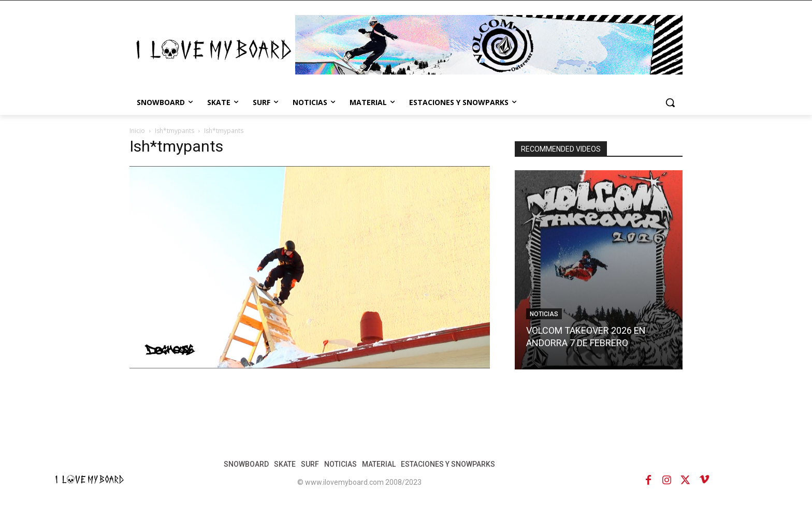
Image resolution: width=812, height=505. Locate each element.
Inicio (137, 131)
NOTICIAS (544, 314)
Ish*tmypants (175, 131)
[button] (670, 102)
